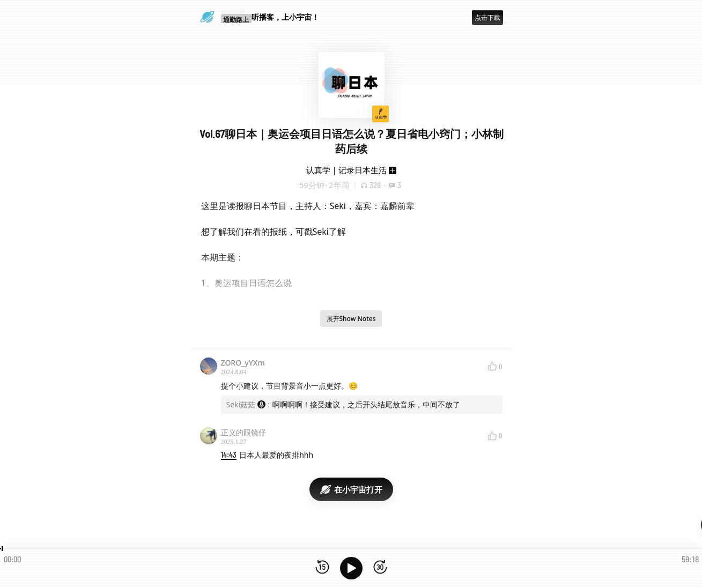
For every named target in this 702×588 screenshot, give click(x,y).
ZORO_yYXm (243, 363)
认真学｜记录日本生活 (346, 170)
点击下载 (487, 17)
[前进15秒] (380, 568)
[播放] (351, 568)
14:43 (229, 455)
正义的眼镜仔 (243, 432)
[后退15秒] (322, 568)
